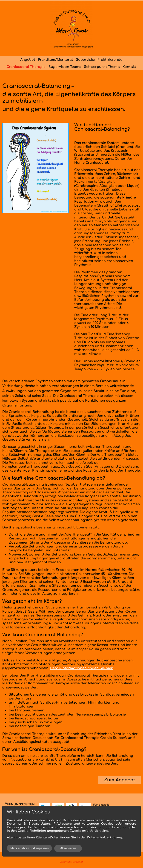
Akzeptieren (68, 848)
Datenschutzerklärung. (105, 838)
